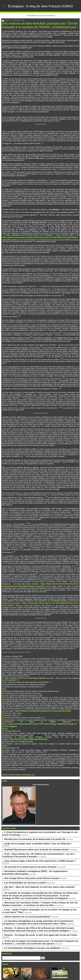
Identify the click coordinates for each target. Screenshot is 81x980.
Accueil (41, 27)
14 (3, 710)
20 (3, 731)
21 (3, 734)
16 (3, 718)
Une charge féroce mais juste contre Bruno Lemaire (27, 854)
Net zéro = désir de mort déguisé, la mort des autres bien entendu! (33, 861)
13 (3, 708)
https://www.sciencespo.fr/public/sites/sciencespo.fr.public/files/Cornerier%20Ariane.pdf (35, 246)
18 (3, 721)
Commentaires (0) (27, 760)
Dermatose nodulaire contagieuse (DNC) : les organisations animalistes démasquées (41, 848)
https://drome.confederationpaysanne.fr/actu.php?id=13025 (37, 705)
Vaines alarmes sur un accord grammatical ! (24, 885)
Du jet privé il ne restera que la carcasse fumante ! (27, 844)
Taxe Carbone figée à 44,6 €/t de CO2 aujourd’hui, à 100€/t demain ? (34, 840)
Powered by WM (40, 977)
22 (3, 736)
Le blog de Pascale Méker (13, 967)
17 (3, 719)
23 (3, 740)
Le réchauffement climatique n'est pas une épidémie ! (28, 911)
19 (3, 729)
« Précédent (33, 27)
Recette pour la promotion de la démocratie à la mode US (29, 823)
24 (3, 753)
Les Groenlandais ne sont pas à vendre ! (22, 857)
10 (3, 688)
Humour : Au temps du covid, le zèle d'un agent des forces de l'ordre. (35, 901)
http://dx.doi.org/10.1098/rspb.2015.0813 (25, 727)
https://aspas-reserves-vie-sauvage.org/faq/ (20, 675)
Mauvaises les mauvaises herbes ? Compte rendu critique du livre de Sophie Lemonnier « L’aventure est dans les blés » (37, 874)
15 (3, 712)
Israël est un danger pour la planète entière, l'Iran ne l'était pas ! (32, 827)
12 (3, 707)
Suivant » (49, 27)
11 (3, 690)
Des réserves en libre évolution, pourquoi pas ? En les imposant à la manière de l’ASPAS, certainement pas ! (37, 36)
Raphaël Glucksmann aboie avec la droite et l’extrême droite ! (31, 831)
